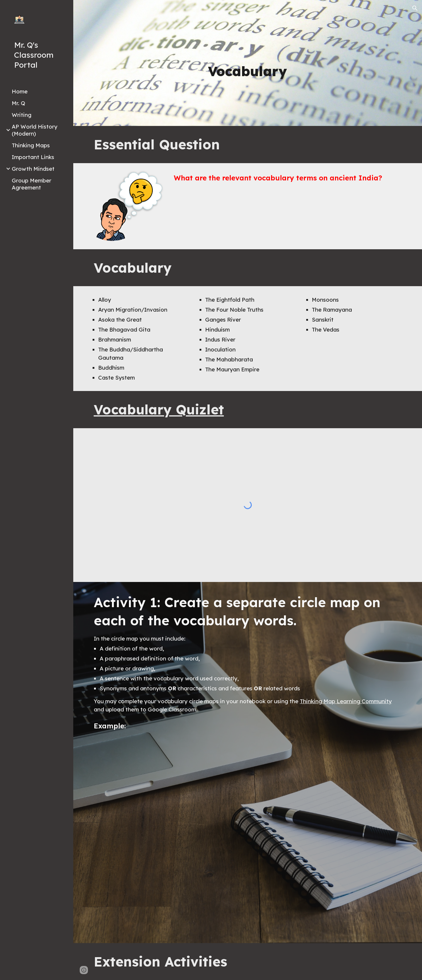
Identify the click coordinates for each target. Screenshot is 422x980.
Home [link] (20, 91)
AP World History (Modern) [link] (35, 130)
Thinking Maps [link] (31, 145)
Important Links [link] (33, 157)
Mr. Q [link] (18, 103)
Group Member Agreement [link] (32, 184)
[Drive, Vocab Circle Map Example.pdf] (248, 836)
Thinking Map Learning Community (346, 701)
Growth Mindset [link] (33, 169)
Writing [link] (22, 115)
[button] (415, 8)
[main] (248, 71)
